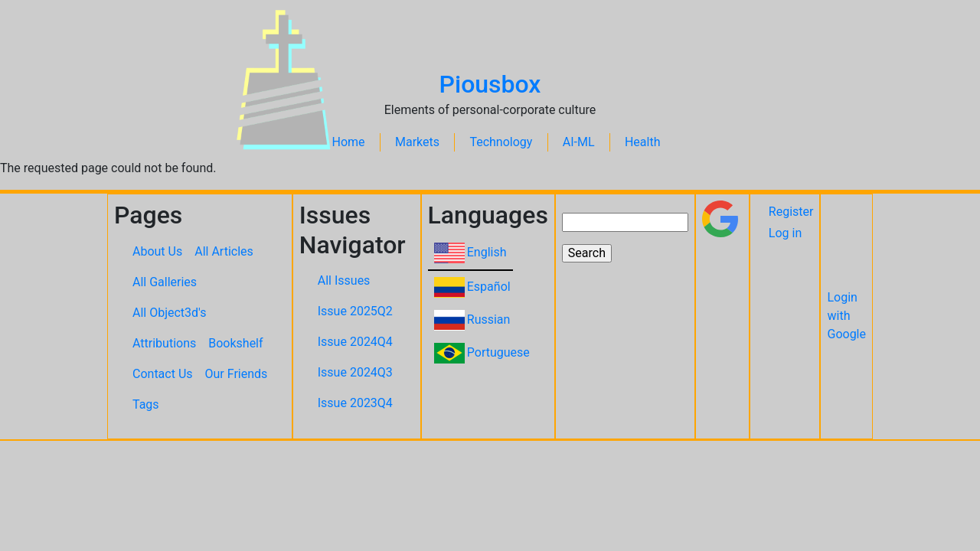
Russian (489, 320)
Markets (417, 142)
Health (643, 142)
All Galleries (165, 282)
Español (489, 287)
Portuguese (498, 352)
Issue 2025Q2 (355, 311)
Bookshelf (235, 343)
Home (349, 142)
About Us (157, 251)
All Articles (224, 251)
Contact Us (163, 374)
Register (791, 212)
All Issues (344, 280)
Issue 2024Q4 (355, 342)
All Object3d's (170, 313)
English (487, 252)
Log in (785, 233)
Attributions (164, 343)
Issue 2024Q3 (355, 372)
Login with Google (846, 316)
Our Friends (237, 374)
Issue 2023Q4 (355, 403)
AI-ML (579, 142)
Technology (501, 142)
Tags (146, 404)
